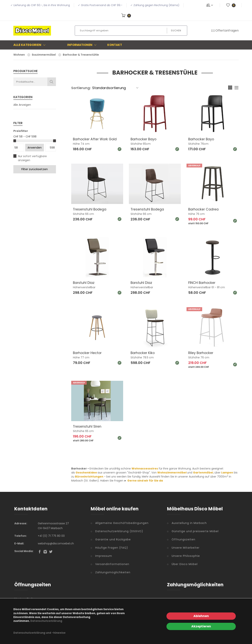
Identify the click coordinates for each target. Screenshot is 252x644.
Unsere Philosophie (186, 555)
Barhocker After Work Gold (96, 139)
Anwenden (35, 148)
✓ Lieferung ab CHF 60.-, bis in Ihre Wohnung (40, 5)
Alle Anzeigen (22, 105)
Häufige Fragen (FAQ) (112, 547)
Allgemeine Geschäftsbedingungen (122, 523)
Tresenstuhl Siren (88, 426)
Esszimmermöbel (44, 55)
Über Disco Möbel (185, 564)
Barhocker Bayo (144, 139)
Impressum (104, 555)
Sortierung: (81, 88)
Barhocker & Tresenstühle (81, 55)
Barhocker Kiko (143, 353)
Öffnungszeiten (183, 539)
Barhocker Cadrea (204, 209)
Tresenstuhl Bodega (90, 209)
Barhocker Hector (88, 353)
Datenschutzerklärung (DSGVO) (119, 531)
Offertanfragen (225, 30)
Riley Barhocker (201, 353)
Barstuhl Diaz (84, 283)
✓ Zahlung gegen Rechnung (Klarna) (155, 5)
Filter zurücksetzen (35, 169)
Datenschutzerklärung (46, 621)
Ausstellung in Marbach (189, 523)
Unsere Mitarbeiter (186, 547)
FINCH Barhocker (202, 283)
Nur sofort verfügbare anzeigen (32, 158)
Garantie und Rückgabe (113, 539)
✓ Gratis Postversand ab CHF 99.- (100, 5)
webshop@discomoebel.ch (56, 543)
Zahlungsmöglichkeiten (113, 572)
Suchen (176, 30)
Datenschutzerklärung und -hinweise (39, 633)
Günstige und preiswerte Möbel (195, 531)
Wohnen (19, 55)
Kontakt (115, 45)
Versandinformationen (112, 564)
